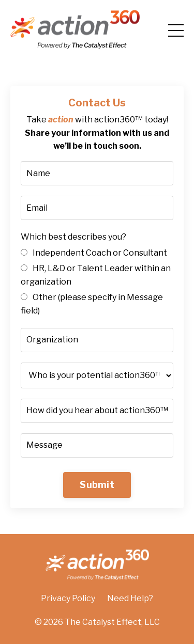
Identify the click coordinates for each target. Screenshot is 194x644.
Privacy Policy (68, 598)
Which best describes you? (73, 237)
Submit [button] (97, 485)
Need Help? (130, 598)
